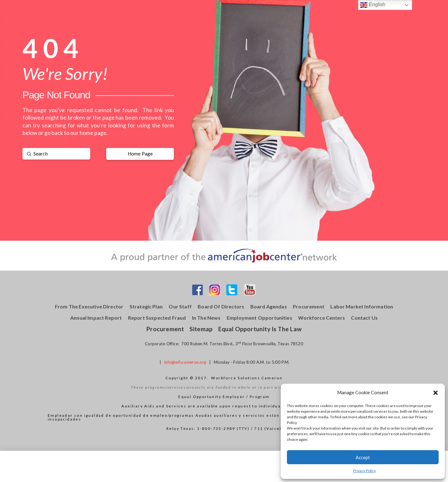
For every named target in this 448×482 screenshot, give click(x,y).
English (373, 5)
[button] (436, 393)
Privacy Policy (364, 471)
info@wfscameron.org (185, 362)
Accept (363, 457)
